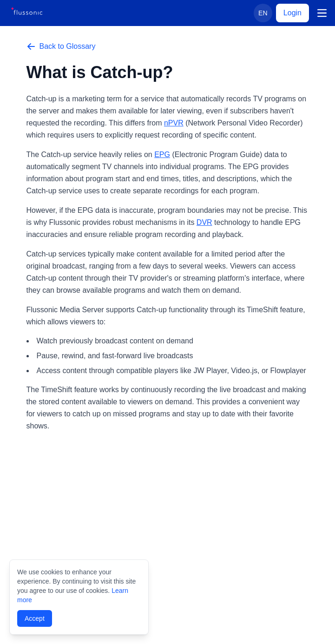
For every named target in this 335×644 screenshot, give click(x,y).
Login (292, 13)
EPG (162, 154)
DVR (204, 222)
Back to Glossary (61, 46)
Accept (35, 618)
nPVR (174, 123)
